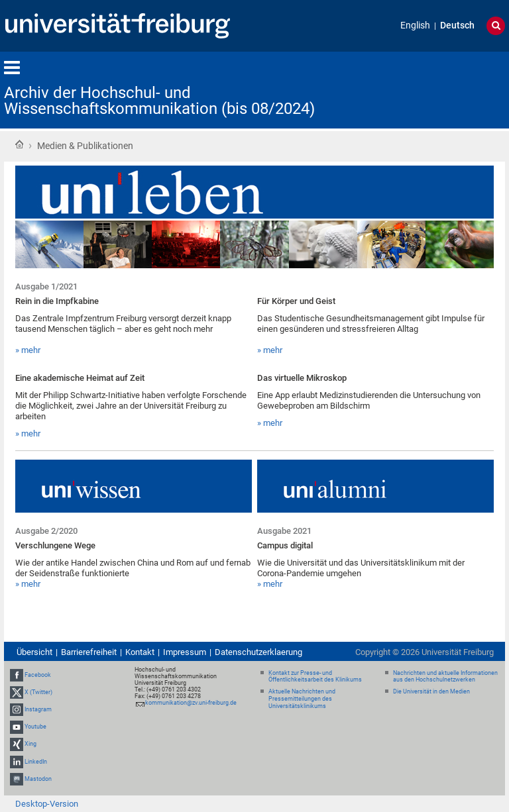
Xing (30, 744)
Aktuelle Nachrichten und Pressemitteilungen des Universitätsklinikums (302, 699)
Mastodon (38, 779)
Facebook (38, 675)
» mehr (28, 350)
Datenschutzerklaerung (258, 652)
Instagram (38, 709)
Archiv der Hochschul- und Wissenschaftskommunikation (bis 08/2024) (159, 101)
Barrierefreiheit (89, 652)
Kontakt (140, 652)
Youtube (35, 727)
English (415, 25)
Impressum (185, 652)
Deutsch (457, 25)
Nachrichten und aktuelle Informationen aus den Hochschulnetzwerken (445, 677)
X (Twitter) (38, 692)
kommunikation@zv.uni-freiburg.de (191, 703)
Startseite (19, 144)
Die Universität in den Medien (431, 691)
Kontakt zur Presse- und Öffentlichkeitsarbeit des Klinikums (315, 677)
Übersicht (34, 652)
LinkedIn (36, 762)
